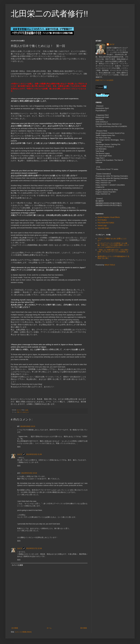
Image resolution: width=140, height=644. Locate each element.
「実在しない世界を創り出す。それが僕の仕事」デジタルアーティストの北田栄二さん (113, 252)
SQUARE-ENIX (103, 228)
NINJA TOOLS (110, 265)
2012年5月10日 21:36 (34, 454)
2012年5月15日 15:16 (29, 473)
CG (18, 412)
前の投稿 (84, 628)
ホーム (49, 628)
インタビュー (24, 412)
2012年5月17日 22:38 (34, 548)
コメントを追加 (17, 565)
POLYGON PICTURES (106, 223)
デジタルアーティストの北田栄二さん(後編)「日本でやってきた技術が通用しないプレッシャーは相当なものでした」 (113, 245)
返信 (19, 447)
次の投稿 (15, 628)
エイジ (20, 454)
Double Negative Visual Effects (109, 217)
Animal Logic (102, 226)
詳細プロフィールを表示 (104, 80)
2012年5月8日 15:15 (28, 426)
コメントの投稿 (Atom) (23, 632)
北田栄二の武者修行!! (49, 14)
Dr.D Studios (102, 220)
